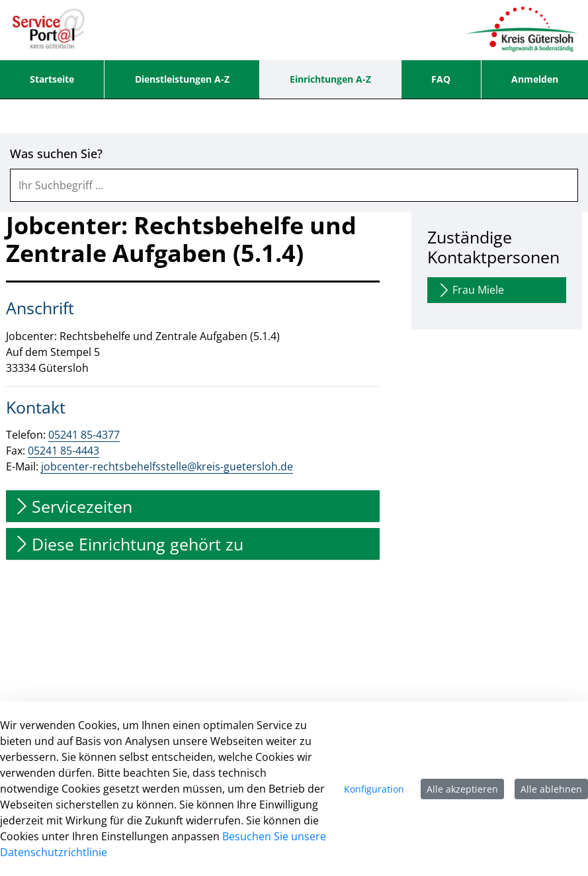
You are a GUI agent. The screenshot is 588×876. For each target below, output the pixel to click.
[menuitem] (52, 79)
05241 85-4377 (84, 435)
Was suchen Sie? (56, 154)
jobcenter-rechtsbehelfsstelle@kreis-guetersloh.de (167, 466)
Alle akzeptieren (462, 789)
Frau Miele (470, 290)
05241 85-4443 (63, 451)
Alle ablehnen (551, 789)
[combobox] (294, 185)
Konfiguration (374, 789)
